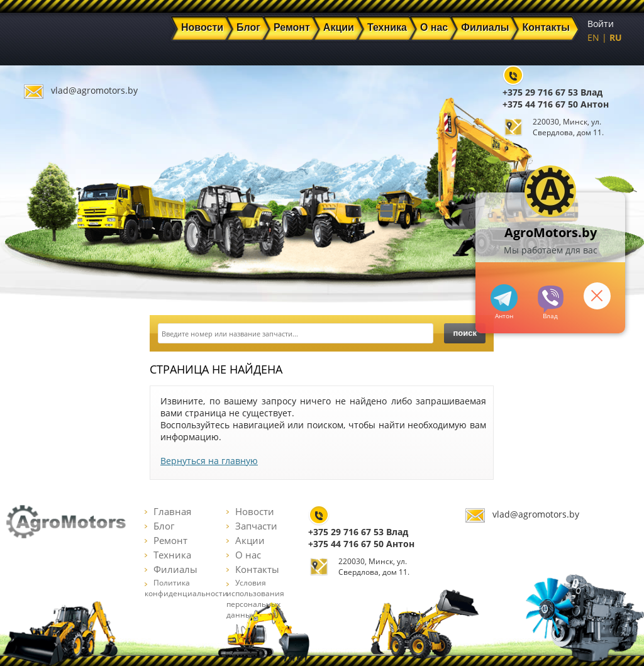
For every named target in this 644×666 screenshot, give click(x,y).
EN (593, 37)
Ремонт (166, 540)
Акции (246, 540)
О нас (244, 555)
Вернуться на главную (209, 461)
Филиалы (171, 569)
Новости (250, 511)
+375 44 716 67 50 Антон (556, 104)
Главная (168, 511)
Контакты (253, 569)
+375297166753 (551, 299)
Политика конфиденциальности (186, 588)
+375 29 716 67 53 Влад (552, 92)
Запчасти (252, 526)
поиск (465, 333)
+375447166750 (504, 298)
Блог (159, 526)
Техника (168, 555)
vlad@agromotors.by (94, 90)
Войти (601, 24)
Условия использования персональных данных (255, 599)
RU (616, 37)
